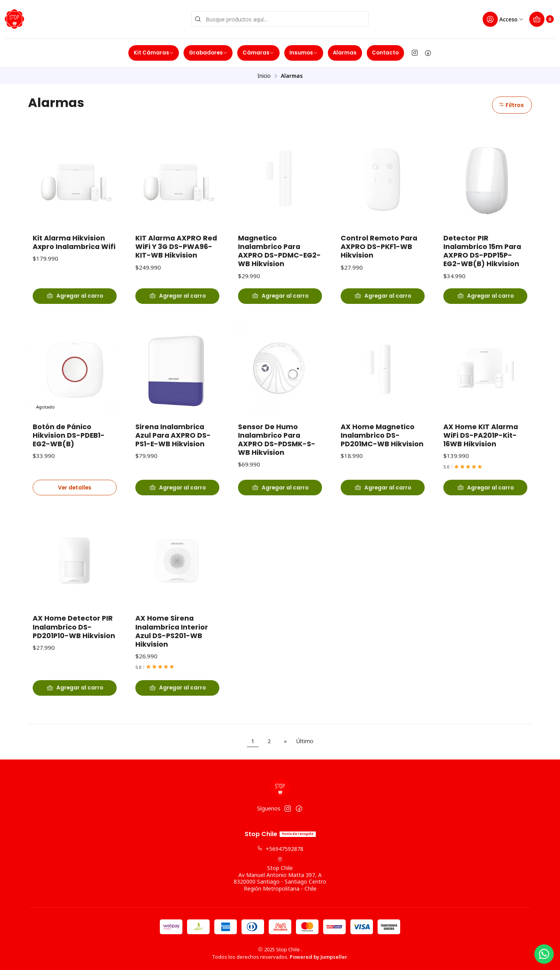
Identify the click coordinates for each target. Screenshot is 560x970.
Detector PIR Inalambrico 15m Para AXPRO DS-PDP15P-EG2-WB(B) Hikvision (482, 251)
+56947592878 (280, 849)
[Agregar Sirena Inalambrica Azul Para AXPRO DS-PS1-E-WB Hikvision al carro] (177, 493)
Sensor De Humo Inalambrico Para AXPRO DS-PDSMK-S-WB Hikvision (277, 444)
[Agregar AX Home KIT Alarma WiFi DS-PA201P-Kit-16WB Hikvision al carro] (485, 493)
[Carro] (542, 19)
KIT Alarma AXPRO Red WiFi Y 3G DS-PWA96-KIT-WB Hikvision (176, 247)
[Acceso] (503, 19)
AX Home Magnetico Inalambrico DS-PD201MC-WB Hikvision (382, 440)
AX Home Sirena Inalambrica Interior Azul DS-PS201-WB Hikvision (172, 636)
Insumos (304, 53)
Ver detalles (75, 492)
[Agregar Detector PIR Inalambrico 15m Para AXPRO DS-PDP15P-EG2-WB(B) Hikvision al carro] (485, 296)
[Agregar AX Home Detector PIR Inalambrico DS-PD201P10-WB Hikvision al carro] (75, 693)
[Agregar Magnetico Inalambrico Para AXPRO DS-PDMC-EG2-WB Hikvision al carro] (280, 296)
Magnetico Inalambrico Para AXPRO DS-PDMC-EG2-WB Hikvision (279, 251)
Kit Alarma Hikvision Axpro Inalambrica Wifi (74, 242)
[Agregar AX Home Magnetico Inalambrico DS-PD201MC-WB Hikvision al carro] (383, 493)
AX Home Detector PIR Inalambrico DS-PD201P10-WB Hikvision (74, 632)
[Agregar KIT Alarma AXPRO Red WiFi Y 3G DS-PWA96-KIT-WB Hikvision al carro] (177, 296)
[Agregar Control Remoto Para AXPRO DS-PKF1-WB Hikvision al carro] (383, 296)
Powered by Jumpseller (318, 957)
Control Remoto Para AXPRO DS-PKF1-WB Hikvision (379, 247)
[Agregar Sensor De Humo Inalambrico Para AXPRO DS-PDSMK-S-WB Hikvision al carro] (280, 493)
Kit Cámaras (154, 53)
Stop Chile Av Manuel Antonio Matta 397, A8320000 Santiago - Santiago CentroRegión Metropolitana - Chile (280, 874)
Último (305, 741)
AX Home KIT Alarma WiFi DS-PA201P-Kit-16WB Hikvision (481, 440)
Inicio (264, 76)
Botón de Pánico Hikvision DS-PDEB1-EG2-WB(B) (69, 440)
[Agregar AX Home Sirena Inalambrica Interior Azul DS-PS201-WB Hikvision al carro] (177, 693)
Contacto (385, 53)
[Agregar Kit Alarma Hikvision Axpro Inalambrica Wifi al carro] (75, 296)
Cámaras (258, 53)
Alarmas (345, 53)
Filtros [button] (511, 105)
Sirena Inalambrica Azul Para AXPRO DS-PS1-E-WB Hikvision (173, 440)
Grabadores (208, 53)
